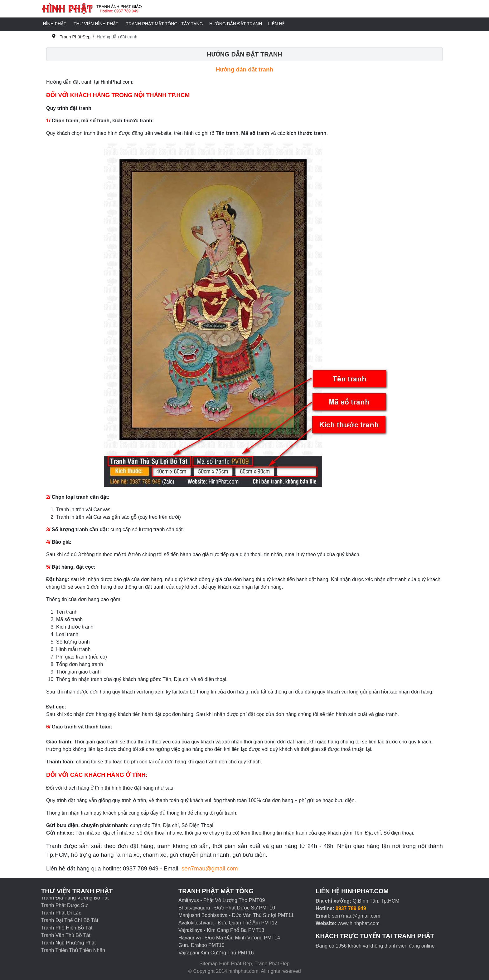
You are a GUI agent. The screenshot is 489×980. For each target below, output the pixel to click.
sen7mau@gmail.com (210, 868)
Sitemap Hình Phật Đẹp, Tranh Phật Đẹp (244, 964)
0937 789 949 (351, 908)
